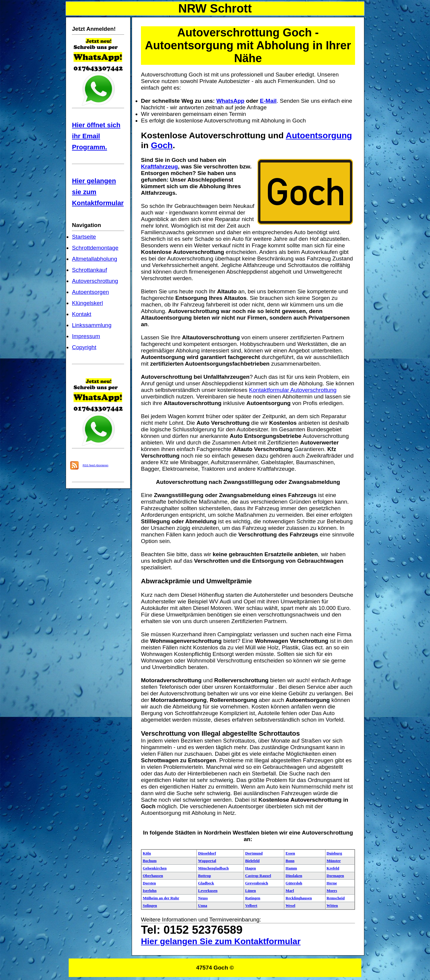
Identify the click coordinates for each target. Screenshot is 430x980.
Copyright (84, 347)
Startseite (84, 237)
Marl (290, 891)
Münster (334, 861)
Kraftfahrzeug (159, 167)
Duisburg (334, 853)
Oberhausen (153, 876)
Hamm (291, 868)
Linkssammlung (92, 325)
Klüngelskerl (87, 303)
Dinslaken (294, 876)
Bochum (150, 861)
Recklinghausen (299, 898)
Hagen (251, 868)
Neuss (203, 898)
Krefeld (333, 868)
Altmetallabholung (95, 259)
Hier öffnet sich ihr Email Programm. (96, 136)
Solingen (150, 905)
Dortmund (254, 853)
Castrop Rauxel (258, 876)
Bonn (290, 861)
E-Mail (268, 101)
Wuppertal (207, 861)
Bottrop (204, 876)
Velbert (251, 905)
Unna (202, 905)
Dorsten (149, 883)
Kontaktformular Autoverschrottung (293, 390)
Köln (147, 853)
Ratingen (253, 898)
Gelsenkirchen (155, 868)
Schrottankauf (89, 270)
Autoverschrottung (95, 281)
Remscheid (336, 898)
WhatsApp (230, 101)
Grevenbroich (257, 883)
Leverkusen (208, 891)
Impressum (86, 336)
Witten (332, 905)
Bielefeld (252, 861)
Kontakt (82, 314)
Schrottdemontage (95, 248)
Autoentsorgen (90, 292)
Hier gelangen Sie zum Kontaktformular (221, 941)
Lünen (251, 891)
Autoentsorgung (319, 135)
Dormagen (335, 876)
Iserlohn (150, 891)
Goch (162, 145)
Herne (332, 883)
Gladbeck (206, 883)
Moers (332, 891)
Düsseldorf (207, 853)
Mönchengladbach (213, 868)
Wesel (290, 905)
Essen (290, 853)
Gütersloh (294, 883)
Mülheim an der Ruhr (161, 898)
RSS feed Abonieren (96, 465)
